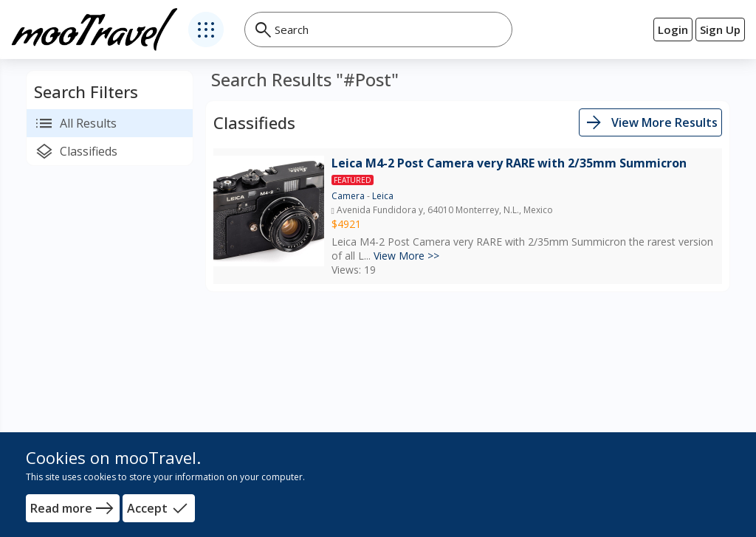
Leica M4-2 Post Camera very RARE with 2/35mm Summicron (509, 163)
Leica (383, 196)
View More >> (406, 256)
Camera (348, 196)
